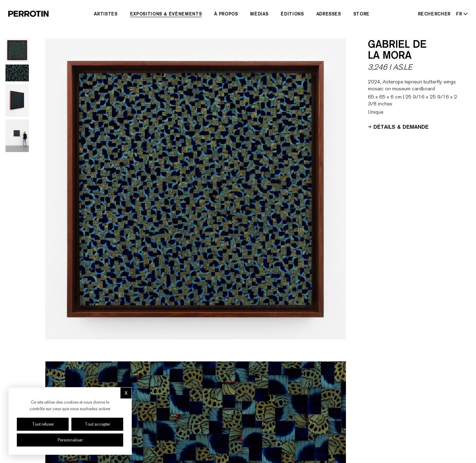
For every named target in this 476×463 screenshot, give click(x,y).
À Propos (226, 14)
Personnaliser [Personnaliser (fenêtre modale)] (70, 440)
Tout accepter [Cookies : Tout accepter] (97, 424)
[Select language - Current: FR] (461, 14)
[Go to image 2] (17, 73)
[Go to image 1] (17, 50)
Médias (259, 14)
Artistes (106, 14)
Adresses (329, 14)
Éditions (292, 14)
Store (362, 14)
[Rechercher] (434, 14)
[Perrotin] (28, 14)
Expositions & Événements (166, 14)
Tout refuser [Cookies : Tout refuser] (43, 424)
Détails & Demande (398, 126)
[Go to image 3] (17, 100)
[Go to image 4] (17, 136)
